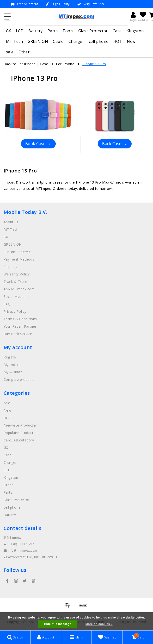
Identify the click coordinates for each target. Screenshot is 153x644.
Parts (53, 31)
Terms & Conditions (20, 319)
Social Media (14, 296)
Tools (68, 31)
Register (10, 357)
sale (10, 52)
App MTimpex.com (19, 289)
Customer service (18, 252)
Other (24, 52)
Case (117, 31)
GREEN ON (38, 41)
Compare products (19, 379)
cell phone (99, 41)
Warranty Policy (17, 274)
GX (9, 31)
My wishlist (13, 372)
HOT (118, 41)
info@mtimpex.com (20, 551)
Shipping (11, 267)
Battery (35, 31)
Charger (76, 41)
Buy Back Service (18, 334)
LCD (20, 31)
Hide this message (58, 624)
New (131, 41)
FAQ (7, 304)
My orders (12, 365)
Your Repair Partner (20, 326)
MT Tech (14, 41)
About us (11, 222)
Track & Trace (15, 282)
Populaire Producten (21, 433)
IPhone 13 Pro (94, 64)
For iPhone (65, 64)
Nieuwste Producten (21, 425)
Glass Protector (93, 31)
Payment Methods (19, 259)
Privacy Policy (15, 311)
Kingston (135, 31)
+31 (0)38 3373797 (19, 544)
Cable (58, 41)
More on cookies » (99, 624)
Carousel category (19, 440)
